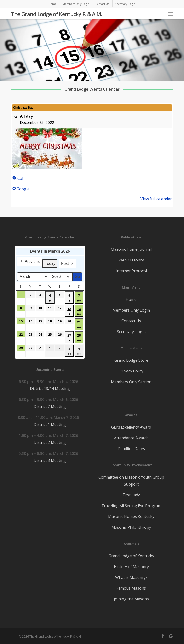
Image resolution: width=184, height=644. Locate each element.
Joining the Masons (131, 599)
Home (131, 299)
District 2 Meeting (50, 442)
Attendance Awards (131, 438)
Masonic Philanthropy (131, 527)
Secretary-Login (131, 332)
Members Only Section (131, 382)
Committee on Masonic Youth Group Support (131, 481)
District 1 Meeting (50, 424)
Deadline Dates (131, 449)
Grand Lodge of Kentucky (131, 556)
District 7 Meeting (50, 406)
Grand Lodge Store (131, 360)
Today (50, 264)
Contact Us (131, 321)
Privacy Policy (131, 371)
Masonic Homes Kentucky (131, 516)
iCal (18, 178)
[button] (170, 14)
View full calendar (156, 199)
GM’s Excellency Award (131, 427)
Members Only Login (131, 310)
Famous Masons (131, 588)
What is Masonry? (131, 577)
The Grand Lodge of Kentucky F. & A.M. (56, 14)
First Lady (131, 495)
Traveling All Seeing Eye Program (131, 506)
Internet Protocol (131, 271)
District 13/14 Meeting (50, 389)
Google (21, 189)
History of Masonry (131, 567)
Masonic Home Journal (131, 249)
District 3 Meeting (50, 460)
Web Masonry (131, 260)
